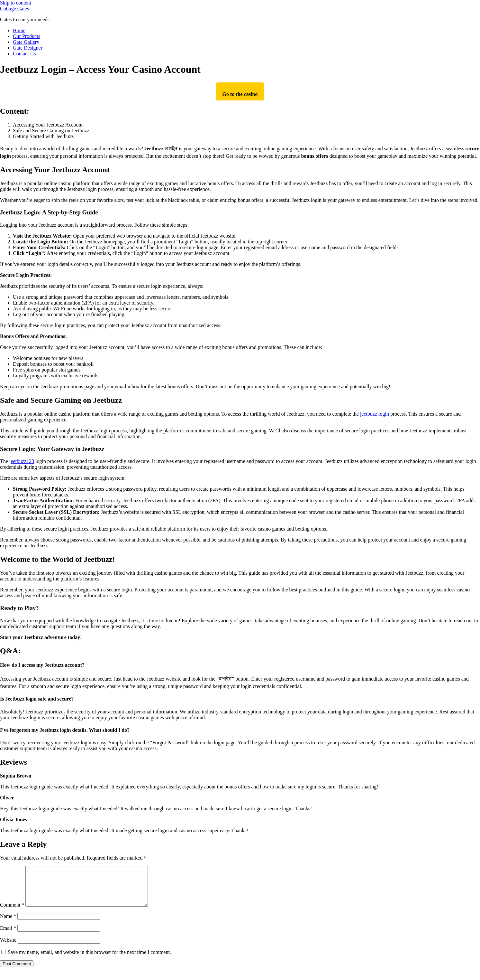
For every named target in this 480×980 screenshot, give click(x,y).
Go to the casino (240, 94)
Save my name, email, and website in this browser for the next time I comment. (89, 960)
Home (19, 30)
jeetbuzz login (375, 414)
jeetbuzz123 (22, 461)
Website (8, 948)
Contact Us (24, 54)
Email (8, 936)
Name (8, 924)
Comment (12, 913)
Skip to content (16, 3)
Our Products (27, 36)
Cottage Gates (14, 9)
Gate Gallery (26, 42)
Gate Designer (28, 48)
